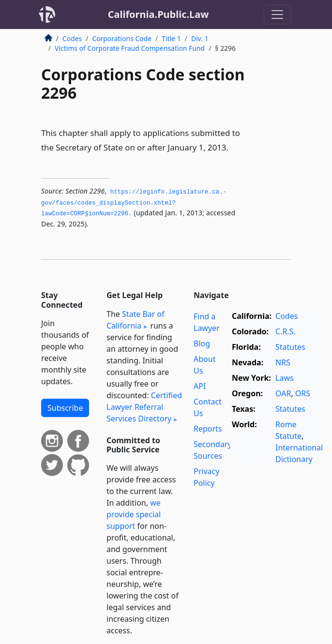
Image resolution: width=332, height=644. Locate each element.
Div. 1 (200, 38)
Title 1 (171, 38)
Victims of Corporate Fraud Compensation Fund (130, 48)
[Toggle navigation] (277, 15)
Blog (202, 344)
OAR (283, 393)
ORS (303, 393)
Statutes (290, 347)
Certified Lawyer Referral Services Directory (144, 407)
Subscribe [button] (65, 408)
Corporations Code (122, 38)
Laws (285, 378)
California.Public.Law (158, 14)
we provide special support (134, 514)
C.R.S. (286, 331)
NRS (283, 362)
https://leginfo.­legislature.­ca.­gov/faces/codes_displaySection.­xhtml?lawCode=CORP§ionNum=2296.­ (134, 203)
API (200, 386)
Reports (208, 429)
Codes (72, 38)
